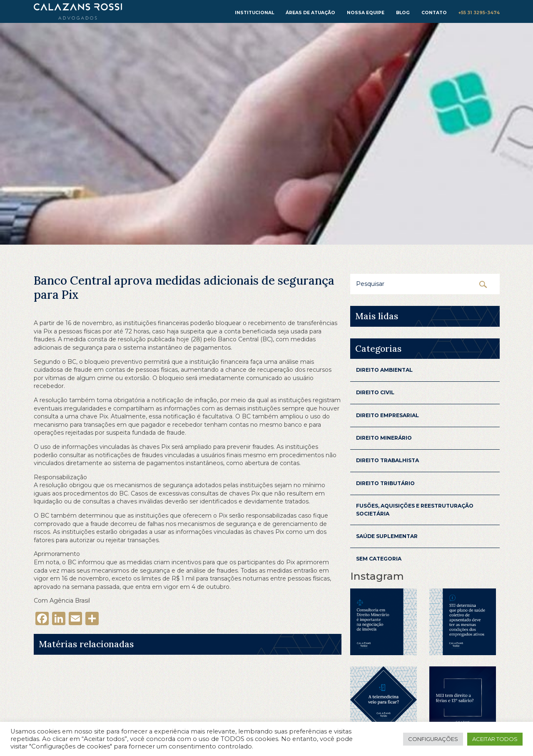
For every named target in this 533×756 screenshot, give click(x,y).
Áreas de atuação (310, 13)
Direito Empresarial (387, 415)
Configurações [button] (433, 739)
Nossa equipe (366, 13)
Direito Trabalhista (387, 460)
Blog (403, 13)
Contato (434, 13)
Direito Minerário (384, 438)
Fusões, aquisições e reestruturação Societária (415, 509)
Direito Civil (375, 392)
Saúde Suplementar (387, 536)
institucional (254, 13)
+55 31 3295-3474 (479, 13)
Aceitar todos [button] (495, 739)
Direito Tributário (385, 483)
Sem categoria (379, 559)
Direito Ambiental (384, 370)
